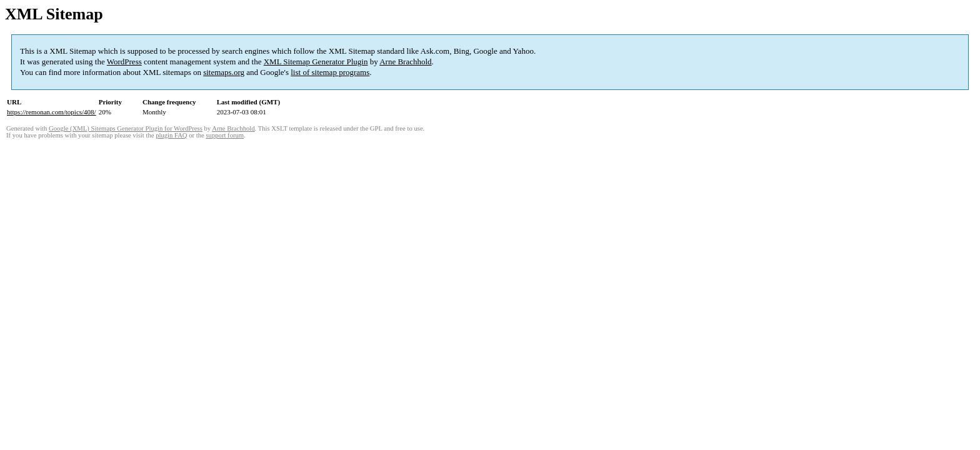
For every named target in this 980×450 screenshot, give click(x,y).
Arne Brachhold (405, 62)
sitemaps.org (224, 72)
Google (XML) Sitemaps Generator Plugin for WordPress (126, 128)
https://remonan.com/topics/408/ (52, 112)
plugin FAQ (171, 135)
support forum (225, 135)
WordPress (124, 62)
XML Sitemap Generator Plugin (316, 62)
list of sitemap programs (330, 72)
